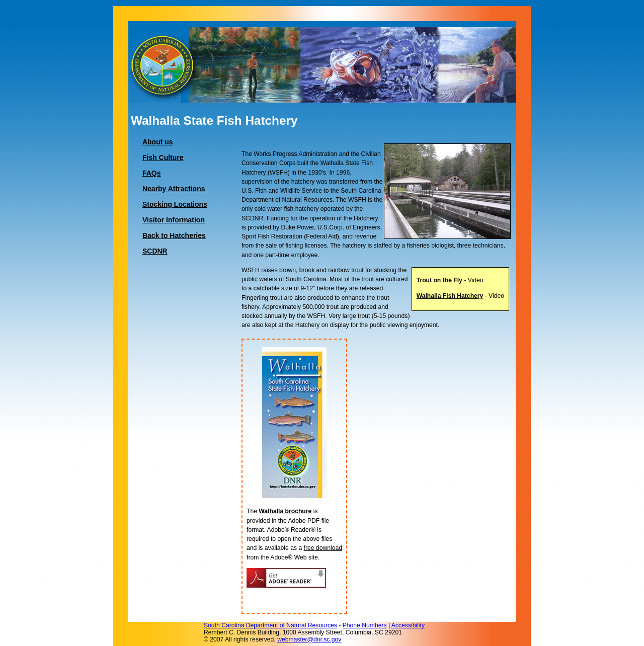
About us (158, 142)
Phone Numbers (365, 625)
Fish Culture (163, 157)
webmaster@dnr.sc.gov (309, 639)
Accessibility (408, 625)
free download (323, 548)
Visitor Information (174, 220)
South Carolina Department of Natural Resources (270, 625)
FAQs (151, 173)
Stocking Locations (175, 204)
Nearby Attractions (174, 189)
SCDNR (155, 251)
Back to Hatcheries (174, 235)
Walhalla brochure (285, 511)
